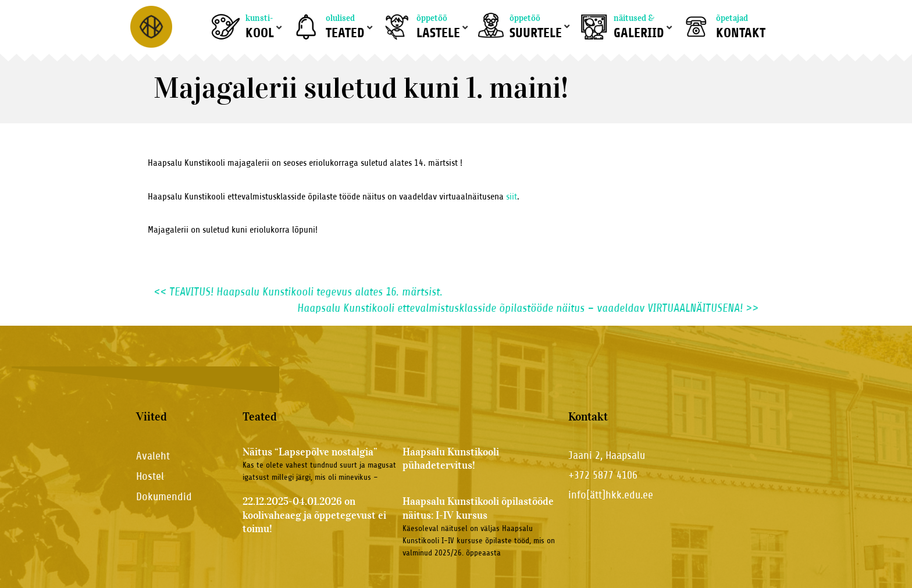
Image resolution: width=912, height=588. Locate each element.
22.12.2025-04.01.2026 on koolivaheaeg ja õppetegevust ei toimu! (314, 515)
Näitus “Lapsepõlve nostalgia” (310, 452)
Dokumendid (164, 496)
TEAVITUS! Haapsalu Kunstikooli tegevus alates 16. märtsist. (298, 292)
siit (512, 197)
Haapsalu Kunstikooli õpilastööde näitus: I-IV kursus (478, 508)
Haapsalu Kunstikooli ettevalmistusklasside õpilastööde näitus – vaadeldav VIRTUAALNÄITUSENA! (528, 308)
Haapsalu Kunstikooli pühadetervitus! (451, 459)
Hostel (150, 476)
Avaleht (153, 456)
